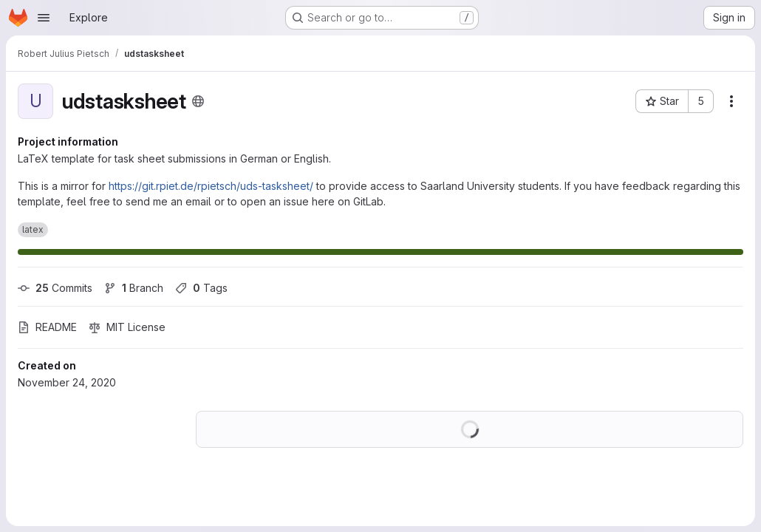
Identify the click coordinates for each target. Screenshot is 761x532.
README (47, 327)
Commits (55, 288)
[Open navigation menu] (44, 18)
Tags (201, 288)
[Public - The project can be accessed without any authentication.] (198, 101)
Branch (134, 288)
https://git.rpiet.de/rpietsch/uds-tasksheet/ (211, 186)
